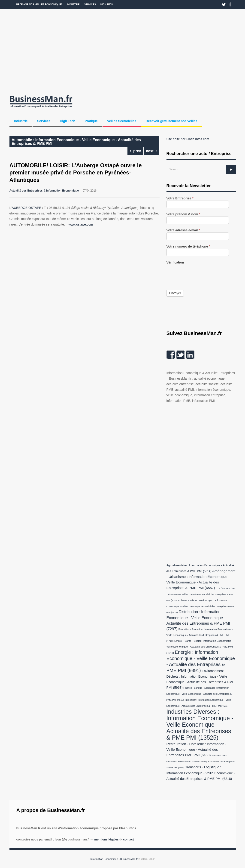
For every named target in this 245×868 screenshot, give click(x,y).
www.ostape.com (81, 224)
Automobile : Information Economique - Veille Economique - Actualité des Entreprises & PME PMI (76, 142)
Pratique (91, 121)
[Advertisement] (122, 51)
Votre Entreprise (180, 198)
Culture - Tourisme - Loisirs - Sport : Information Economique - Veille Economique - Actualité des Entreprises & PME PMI (201, 606)
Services (90, 5)
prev (135, 151)
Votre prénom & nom (183, 214)
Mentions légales (106, 839)
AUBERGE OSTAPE (27, 208)
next (151, 151)
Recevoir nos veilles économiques (39, 5)
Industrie (73, 5)
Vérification (175, 262)
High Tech (107, 5)
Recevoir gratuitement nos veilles (171, 121)
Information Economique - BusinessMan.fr (114, 859)
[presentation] (202, 274)
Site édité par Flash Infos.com (188, 139)
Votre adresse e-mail (183, 230)
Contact (128, 839)
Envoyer (175, 293)
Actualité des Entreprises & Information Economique (44, 191)
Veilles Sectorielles (122, 121)
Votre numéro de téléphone (188, 246)
